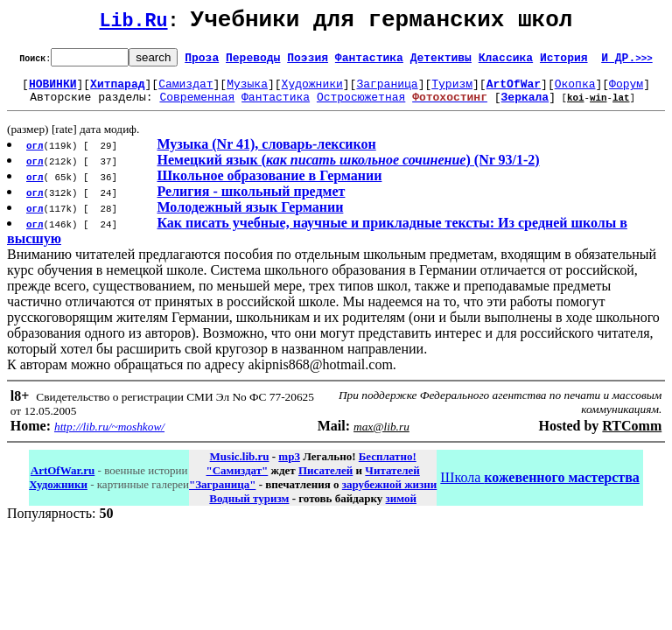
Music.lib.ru (240, 467)
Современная (197, 107)
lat (621, 107)
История (564, 62)
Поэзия (308, 62)
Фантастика (369, 62)
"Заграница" (222, 495)
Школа (539, 488)
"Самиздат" (237, 481)
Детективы (441, 62)
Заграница (387, 91)
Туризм (452, 91)
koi (576, 107)
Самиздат (185, 91)
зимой (401, 509)
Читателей (392, 481)
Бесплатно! (388, 467)
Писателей (325, 481)
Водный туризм (249, 509)
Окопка (575, 91)
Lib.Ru (134, 24)
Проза (202, 62)
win (598, 107)
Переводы (253, 62)
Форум (626, 91)
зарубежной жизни (390, 495)
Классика (506, 62)
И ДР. (627, 62)
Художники (312, 91)
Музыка (247, 91)
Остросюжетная (361, 107)
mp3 (289, 467)
